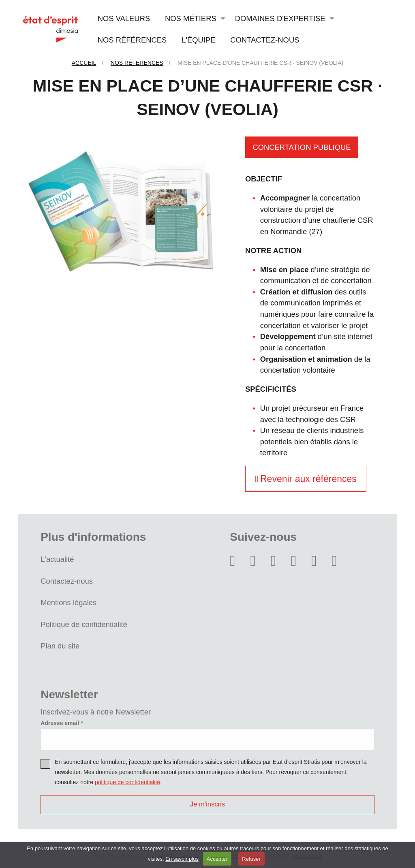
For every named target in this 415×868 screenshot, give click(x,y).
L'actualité (57, 559)
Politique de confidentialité (84, 624)
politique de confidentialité (127, 782)
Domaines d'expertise (280, 18)
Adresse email (60, 723)
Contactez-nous (265, 40)
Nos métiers (191, 18)
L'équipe (198, 40)
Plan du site (60, 646)
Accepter (217, 859)
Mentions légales (68, 602)
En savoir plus (182, 859)
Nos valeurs (124, 18)
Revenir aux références (306, 479)
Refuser (251, 859)
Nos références (132, 40)
